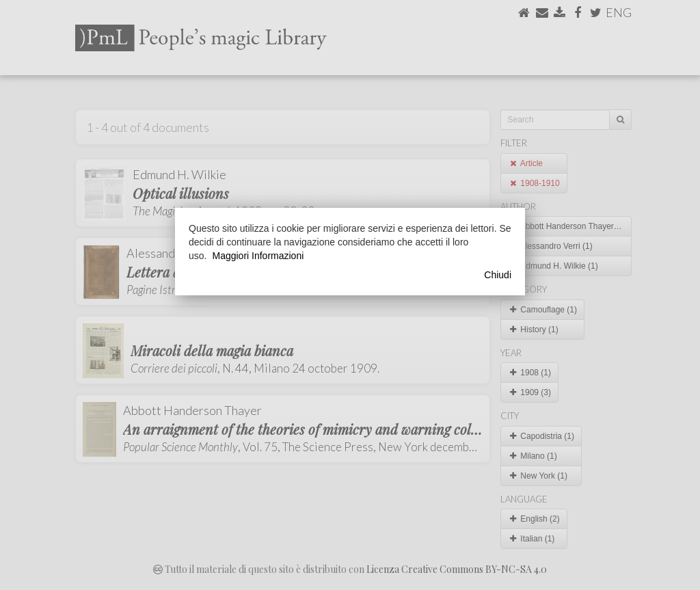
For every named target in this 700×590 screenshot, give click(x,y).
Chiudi (498, 275)
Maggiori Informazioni (258, 256)
